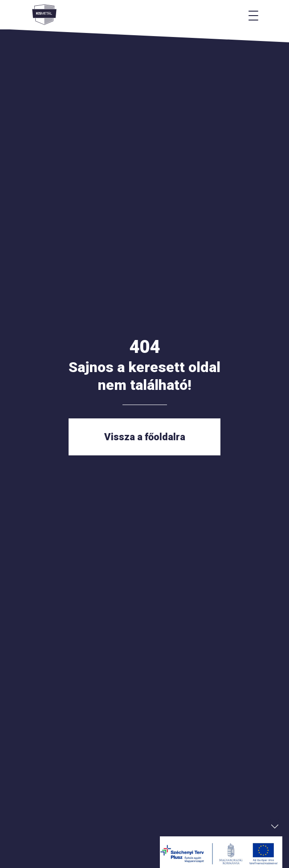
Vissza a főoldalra (145, 437)
